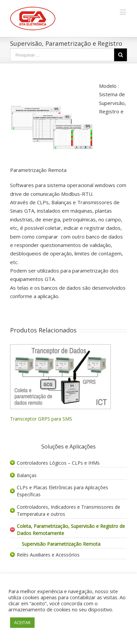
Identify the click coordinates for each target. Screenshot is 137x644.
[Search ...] (62, 55)
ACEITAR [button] (22, 622)
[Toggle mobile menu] (123, 12)
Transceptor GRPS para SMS (41, 419)
